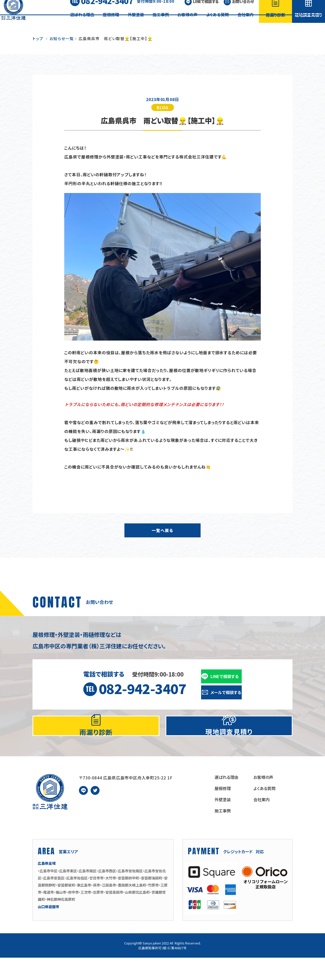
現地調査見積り (309, 22)
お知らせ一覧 (62, 38)
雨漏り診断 (276, 22)
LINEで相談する (206, 9)
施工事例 (161, 22)
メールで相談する (226, 692)
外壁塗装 (136, 22)
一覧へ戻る (162, 530)
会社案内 (246, 22)
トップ (38, 38)
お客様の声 (188, 22)
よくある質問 (217, 22)
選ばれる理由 (82, 22)
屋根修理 (111, 22)
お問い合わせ (243, 9)
